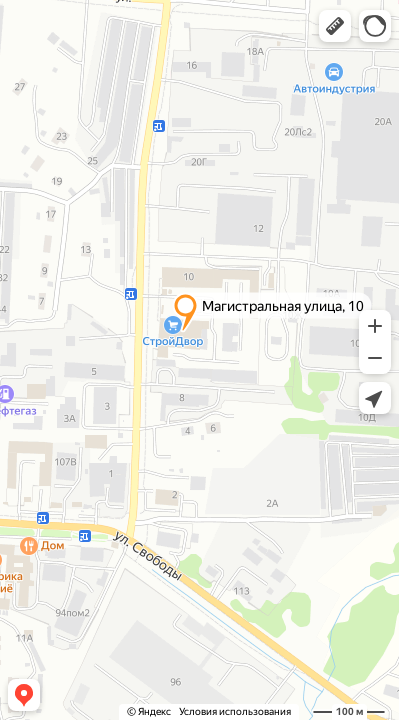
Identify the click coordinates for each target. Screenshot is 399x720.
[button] (335, 26)
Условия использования (235, 711)
